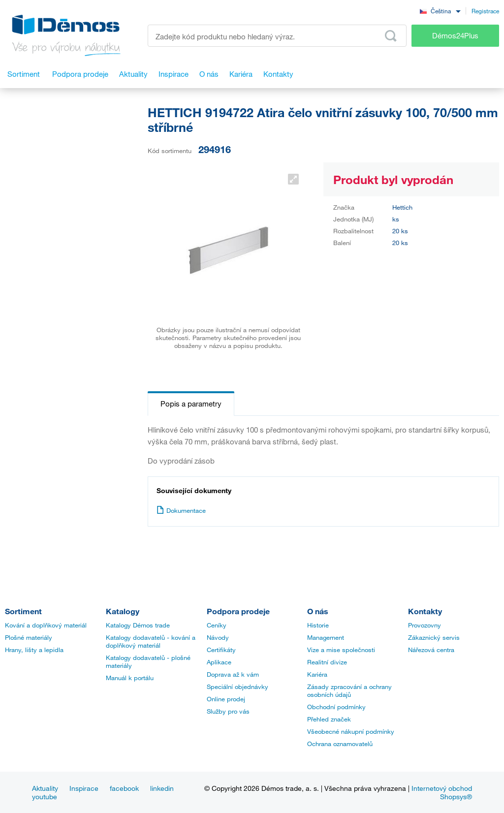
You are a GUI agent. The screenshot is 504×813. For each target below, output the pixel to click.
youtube (45, 797)
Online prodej (226, 699)
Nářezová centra (431, 650)
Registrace (485, 11)
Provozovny (425, 625)
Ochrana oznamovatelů (340, 744)
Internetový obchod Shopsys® (442, 792)
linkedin (162, 788)
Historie (318, 625)
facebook (124, 788)
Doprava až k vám (233, 674)
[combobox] (440, 11)
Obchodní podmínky (336, 707)
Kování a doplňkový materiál (46, 625)
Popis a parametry (191, 404)
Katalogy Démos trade (138, 625)
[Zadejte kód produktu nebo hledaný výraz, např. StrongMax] (277, 36)
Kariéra (317, 674)
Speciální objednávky (237, 687)
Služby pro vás (228, 711)
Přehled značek (329, 719)
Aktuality (45, 788)
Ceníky (217, 625)
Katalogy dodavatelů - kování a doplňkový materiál (151, 641)
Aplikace (219, 662)
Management (326, 637)
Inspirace (84, 788)
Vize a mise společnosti (341, 650)
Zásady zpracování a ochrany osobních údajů (349, 690)
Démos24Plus (455, 35)
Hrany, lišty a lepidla (34, 650)
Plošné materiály (29, 637)
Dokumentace (181, 510)
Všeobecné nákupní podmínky (351, 731)
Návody (218, 637)
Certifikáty (221, 650)
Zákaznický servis (434, 637)
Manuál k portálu (130, 678)
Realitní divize (327, 662)
